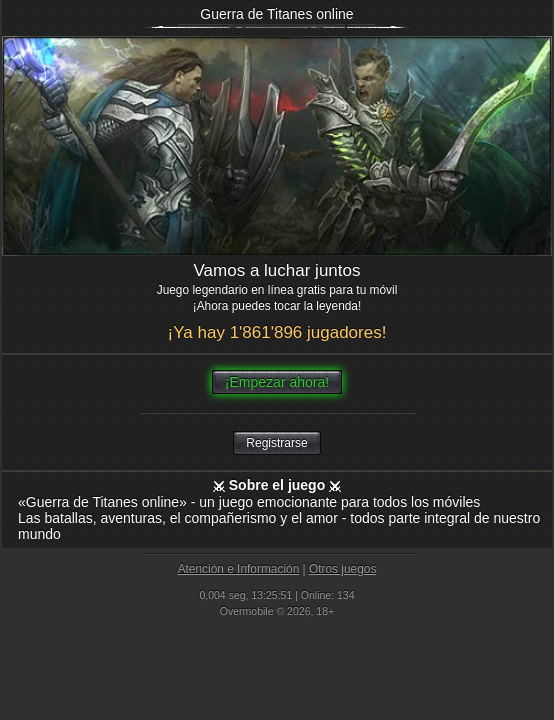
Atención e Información (239, 569)
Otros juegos (342, 569)
